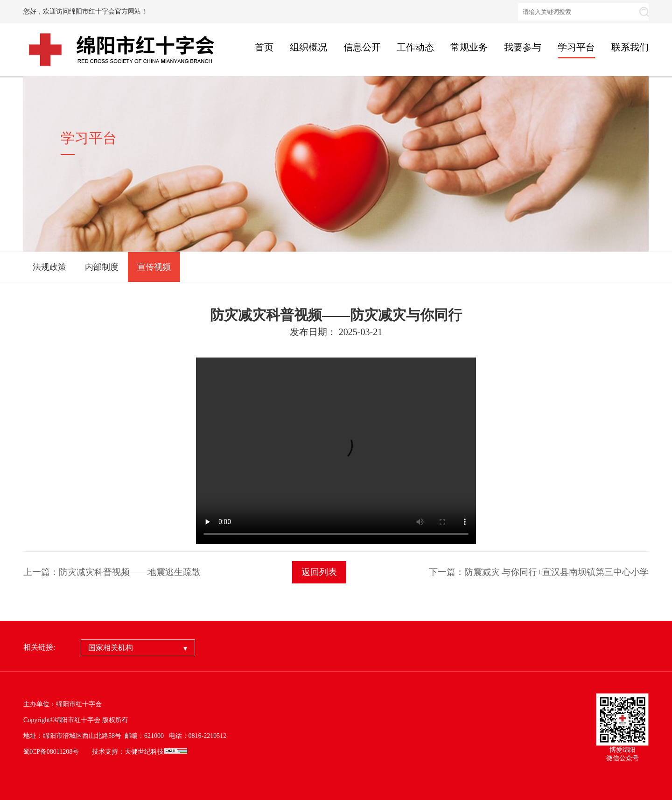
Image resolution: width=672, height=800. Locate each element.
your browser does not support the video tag (336, 451)
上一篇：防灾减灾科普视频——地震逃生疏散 (112, 572)
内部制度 (102, 267)
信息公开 (362, 47)
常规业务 (469, 47)
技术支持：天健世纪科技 (128, 752)
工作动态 (415, 47)
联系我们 (630, 47)
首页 (264, 47)
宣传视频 (154, 267)
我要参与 (523, 47)
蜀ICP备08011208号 (51, 752)
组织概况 (308, 47)
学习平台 (576, 47)
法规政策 (49, 267)
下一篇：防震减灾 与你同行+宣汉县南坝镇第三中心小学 (539, 572)
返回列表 (319, 572)
